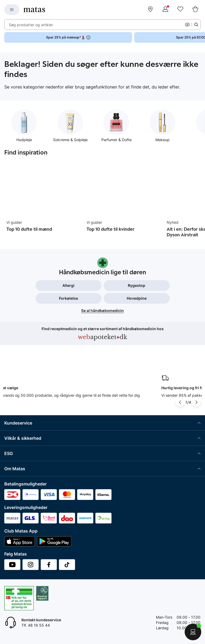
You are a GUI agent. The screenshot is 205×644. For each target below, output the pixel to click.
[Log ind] (165, 10)
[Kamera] (187, 25)
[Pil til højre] (196, 402)
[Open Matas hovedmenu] (12, 10)
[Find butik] (150, 10)
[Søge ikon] (196, 25)
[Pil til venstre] (180, 402)
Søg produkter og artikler (31, 25)
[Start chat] (193, 632)
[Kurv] (195, 10)
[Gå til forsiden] (34, 10)
